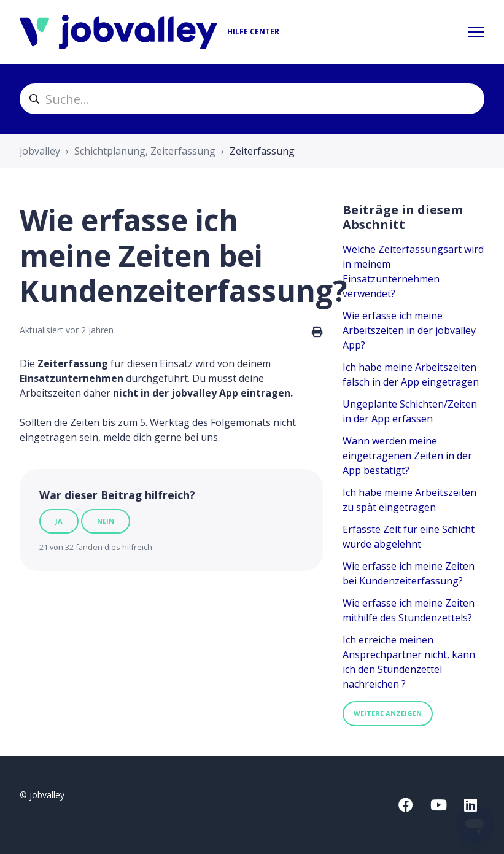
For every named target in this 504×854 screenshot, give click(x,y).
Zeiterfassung (262, 151)
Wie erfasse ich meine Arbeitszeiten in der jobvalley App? (409, 330)
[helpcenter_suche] (252, 99)
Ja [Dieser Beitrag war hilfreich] (59, 521)
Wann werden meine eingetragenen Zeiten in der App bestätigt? (407, 456)
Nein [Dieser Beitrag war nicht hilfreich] (106, 521)
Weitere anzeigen (388, 713)
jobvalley (40, 151)
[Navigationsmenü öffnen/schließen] (476, 32)
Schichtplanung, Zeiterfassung (145, 151)
